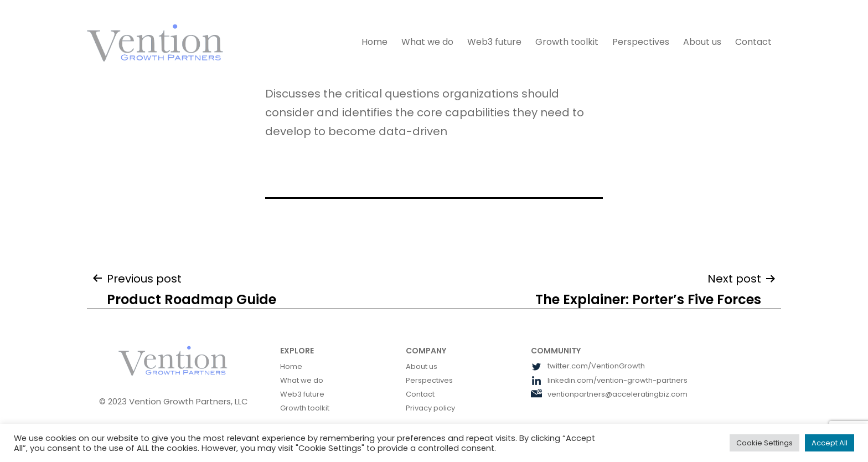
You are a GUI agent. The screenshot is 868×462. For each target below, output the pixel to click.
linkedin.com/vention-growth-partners (609, 380)
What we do (427, 42)
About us (702, 42)
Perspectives (641, 42)
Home (374, 42)
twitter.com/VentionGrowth (588, 366)
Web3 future (494, 42)
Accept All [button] (830, 443)
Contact (753, 42)
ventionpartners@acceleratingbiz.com (609, 394)
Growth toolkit (567, 42)
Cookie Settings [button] (764, 443)
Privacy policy (430, 408)
